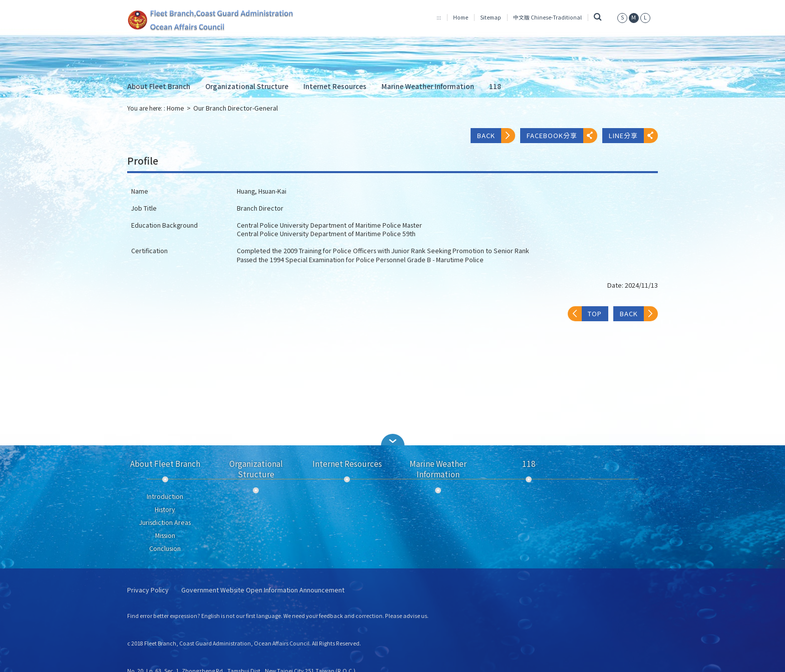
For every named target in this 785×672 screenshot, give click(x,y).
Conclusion (165, 548)
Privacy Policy (148, 590)
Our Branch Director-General (236, 108)
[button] (392, 440)
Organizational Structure (247, 86)
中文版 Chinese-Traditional (547, 17)
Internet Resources (335, 86)
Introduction (165, 496)
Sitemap (491, 17)
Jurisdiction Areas (165, 522)
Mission (165, 535)
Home (461, 17)
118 (495, 86)
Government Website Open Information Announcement (263, 590)
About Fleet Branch (159, 86)
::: (439, 17)
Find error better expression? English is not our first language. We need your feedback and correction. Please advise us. (278, 616)
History (165, 509)
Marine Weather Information (428, 86)
